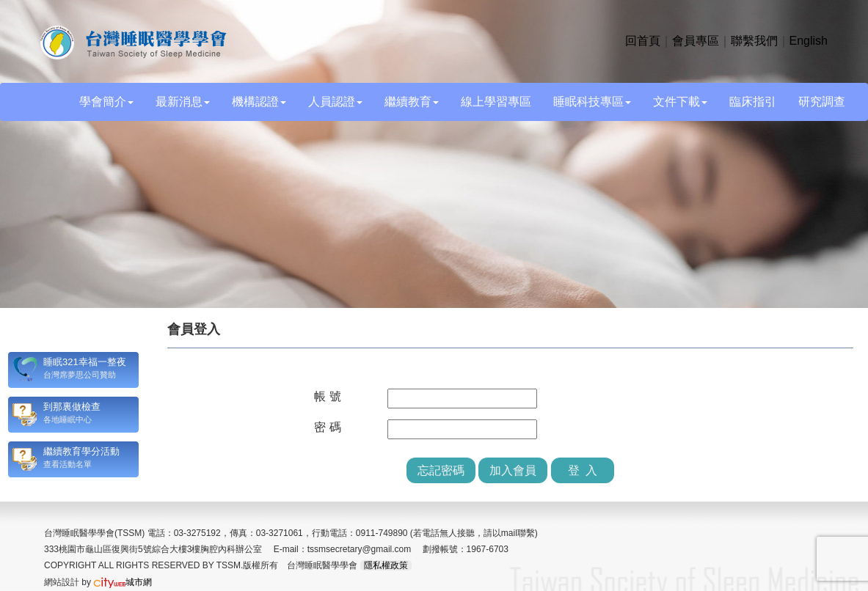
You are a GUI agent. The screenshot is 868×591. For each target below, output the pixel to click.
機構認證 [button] (259, 102)
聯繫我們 (754, 41)
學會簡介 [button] (106, 102)
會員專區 (696, 41)
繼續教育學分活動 (81, 451)
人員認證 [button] (335, 102)
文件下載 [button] (680, 102)
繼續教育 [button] (412, 102)
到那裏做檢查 (72, 407)
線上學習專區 (496, 102)
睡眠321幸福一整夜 (85, 362)
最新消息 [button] (183, 102)
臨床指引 (753, 102)
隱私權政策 (386, 565)
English (809, 41)
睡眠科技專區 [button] (592, 102)
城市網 (123, 582)
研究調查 (822, 102)
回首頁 (643, 41)
